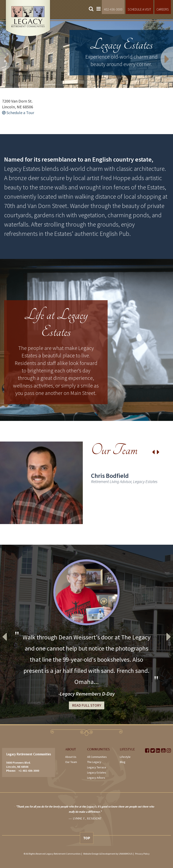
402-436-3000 (113, 9)
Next (161, 54)
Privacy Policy (142, 854)
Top (87, 838)
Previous (12, 54)
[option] (86, 483)
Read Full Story (87, 705)
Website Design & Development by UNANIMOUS (108, 854)
